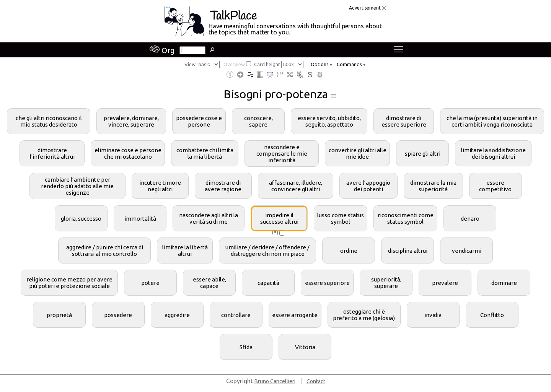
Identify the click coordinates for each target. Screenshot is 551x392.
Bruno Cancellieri (275, 381)
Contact (316, 381)
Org (162, 50)
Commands (351, 64)
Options (321, 64)
